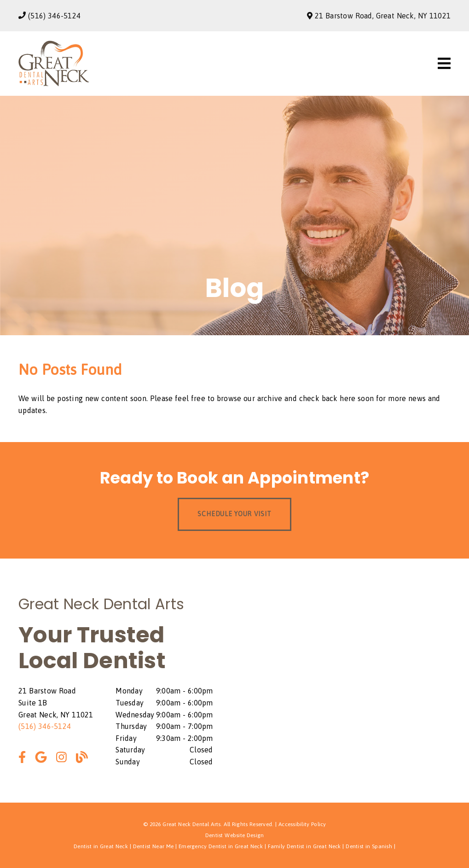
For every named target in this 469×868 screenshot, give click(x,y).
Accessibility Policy (302, 824)
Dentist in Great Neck (101, 846)
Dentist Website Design (235, 835)
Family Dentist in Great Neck (304, 846)
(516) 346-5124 (54, 16)
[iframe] (353, 681)
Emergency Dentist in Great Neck (221, 846)
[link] (54, 84)
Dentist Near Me (153, 846)
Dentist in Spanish (369, 846)
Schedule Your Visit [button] (234, 514)
